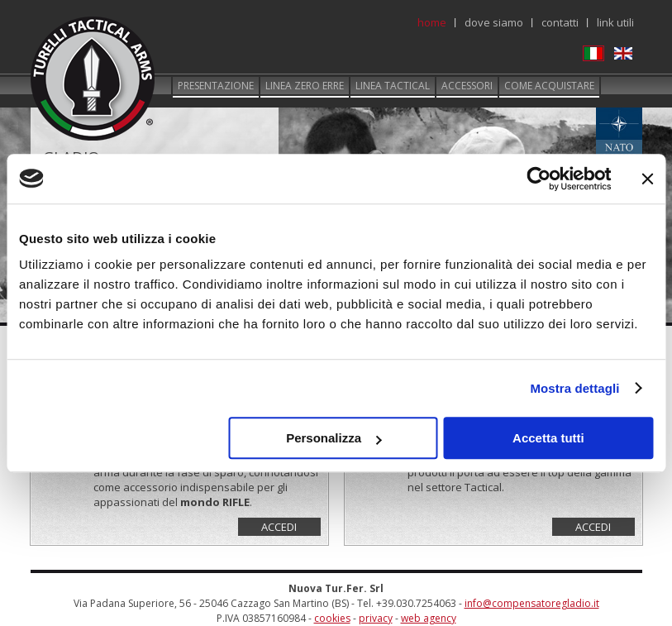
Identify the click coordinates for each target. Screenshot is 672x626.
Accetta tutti (548, 438)
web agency (429, 618)
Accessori (467, 86)
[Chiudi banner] (647, 179)
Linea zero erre (305, 86)
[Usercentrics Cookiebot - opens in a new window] (539, 179)
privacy (376, 618)
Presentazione (216, 86)
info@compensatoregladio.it (532, 603)
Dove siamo (494, 23)
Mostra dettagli (574, 388)
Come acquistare (549, 86)
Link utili (615, 23)
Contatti (560, 23)
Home (432, 23)
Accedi (279, 527)
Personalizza (334, 438)
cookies (332, 618)
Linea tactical (393, 86)
